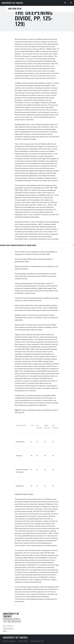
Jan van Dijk (15, 9)
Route (5, 631)
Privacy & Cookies (23, 641)
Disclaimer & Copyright (9, 641)
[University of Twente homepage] (13, 3)
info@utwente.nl (8, 628)
